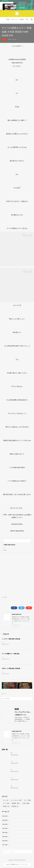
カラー (4, 39)
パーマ (6, 804)
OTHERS (15, 807)
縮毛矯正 (16, 804)
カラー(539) (4, 597)
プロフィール (15, 19)
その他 (26, 804)
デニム (5, 801)
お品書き (22, 19)
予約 (27, 19)
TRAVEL (6, 807)
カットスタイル (16, 801)
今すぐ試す (22, 8)
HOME (8, 19)
